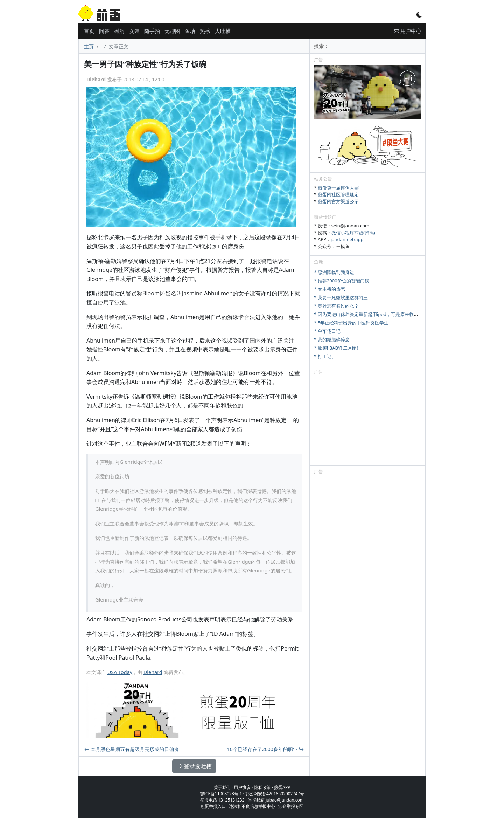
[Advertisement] (367, 421)
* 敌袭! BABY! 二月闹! (336, 348)
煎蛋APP (282, 787)
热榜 (205, 31)
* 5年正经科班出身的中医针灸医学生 (351, 323)
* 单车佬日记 (327, 331)
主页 (89, 46)
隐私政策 (262, 787)
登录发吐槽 (194, 766)
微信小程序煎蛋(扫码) (353, 233)
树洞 (119, 31)
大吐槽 (223, 31)
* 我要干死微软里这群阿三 (341, 297)
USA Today (120, 672)
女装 (134, 31)
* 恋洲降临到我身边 (334, 272)
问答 (104, 31)
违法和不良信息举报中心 (252, 806)
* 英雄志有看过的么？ (336, 306)
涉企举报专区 (291, 806)
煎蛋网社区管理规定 (338, 194)
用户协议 (242, 787)
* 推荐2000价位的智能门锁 (341, 281)
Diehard (96, 79)
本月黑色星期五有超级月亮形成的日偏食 (132, 749)
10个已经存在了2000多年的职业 (266, 749)
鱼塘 (190, 31)
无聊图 (172, 31)
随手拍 (152, 31)
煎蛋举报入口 (213, 806)
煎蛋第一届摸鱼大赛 (338, 188)
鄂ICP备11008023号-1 (221, 794)
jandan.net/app (347, 239)
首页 (89, 31)
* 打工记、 (325, 356)
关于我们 (222, 787)
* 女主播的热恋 (330, 289)
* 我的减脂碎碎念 (332, 339)
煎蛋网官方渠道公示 (338, 201)
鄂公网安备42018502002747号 (275, 794)
